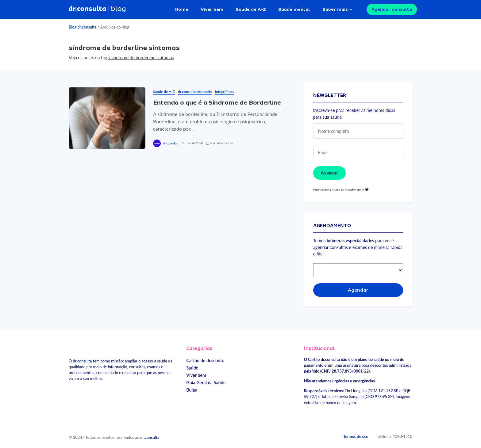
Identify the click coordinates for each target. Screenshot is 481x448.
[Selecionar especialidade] (358, 270)
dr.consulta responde (195, 92)
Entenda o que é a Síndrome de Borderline (217, 103)
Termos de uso (356, 436)
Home (182, 9)
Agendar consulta (392, 9)
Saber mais (335, 9)
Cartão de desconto (205, 360)
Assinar (329, 173)
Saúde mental (294, 9)
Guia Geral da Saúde (206, 383)
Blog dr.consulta (83, 27)
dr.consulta (170, 143)
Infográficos (224, 92)
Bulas (191, 390)
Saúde (192, 368)
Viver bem (212, 9)
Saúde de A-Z (251, 9)
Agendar (358, 290)
